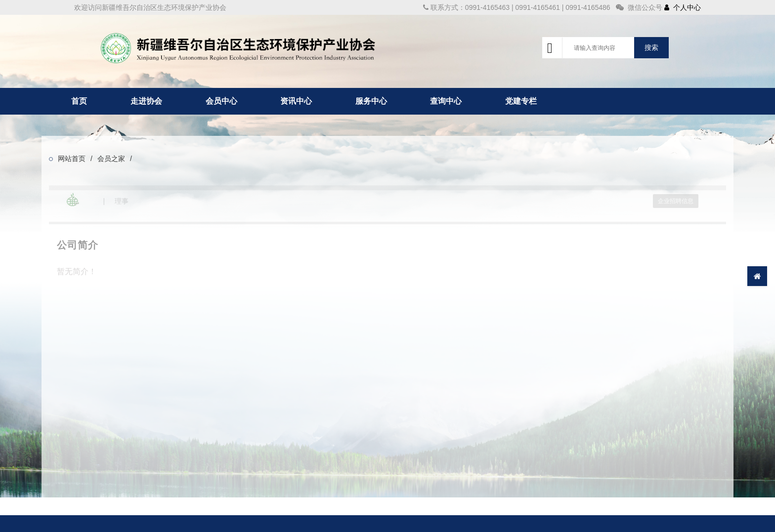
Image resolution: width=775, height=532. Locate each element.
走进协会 (146, 101)
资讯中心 (296, 101)
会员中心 (221, 101)
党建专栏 (521, 101)
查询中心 (446, 101)
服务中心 (371, 101)
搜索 (651, 47)
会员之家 (111, 159)
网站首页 (72, 159)
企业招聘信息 (676, 201)
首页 (79, 101)
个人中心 (683, 7)
